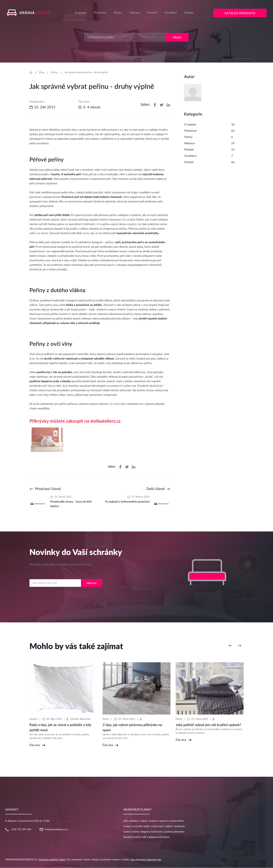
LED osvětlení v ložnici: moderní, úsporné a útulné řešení (154, 821)
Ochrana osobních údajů (52, 860)
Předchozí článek (48, 489)
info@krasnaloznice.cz (56, 830)
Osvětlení (171, 13)
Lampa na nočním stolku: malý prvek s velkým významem (154, 827)
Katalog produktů (240, 13)
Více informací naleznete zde (146, 860)
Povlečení (100, 13)
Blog (42, 72)
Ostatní (189, 13)
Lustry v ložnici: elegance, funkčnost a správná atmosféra (154, 832)
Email (32, 576)
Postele (152, 13)
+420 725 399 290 (21, 830)
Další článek (156, 489)
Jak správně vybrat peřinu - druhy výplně (86, 72)
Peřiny (118, 13)
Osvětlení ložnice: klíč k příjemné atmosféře (147, 837)
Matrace (135, 13)
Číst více (35, 745)
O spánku (81, 13)
